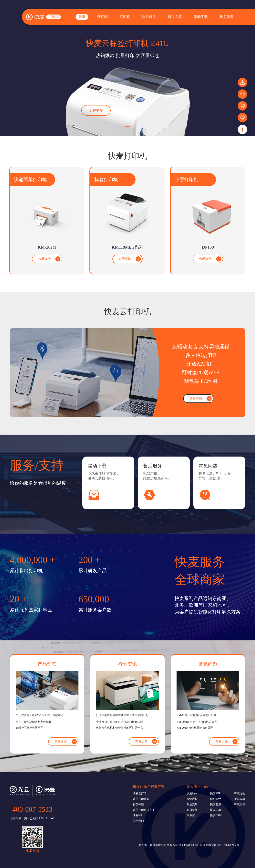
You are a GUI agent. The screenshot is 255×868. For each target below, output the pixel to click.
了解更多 (96, 110)
